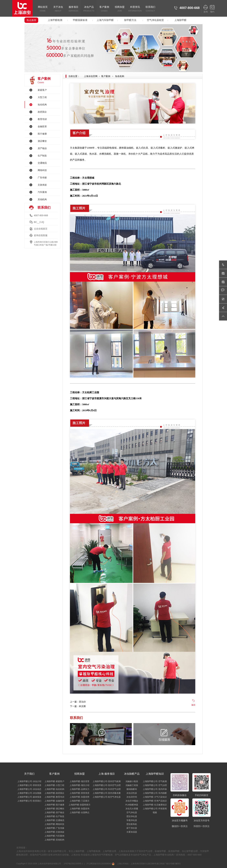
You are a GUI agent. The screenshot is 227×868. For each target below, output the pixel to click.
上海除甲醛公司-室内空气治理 (107, 785)
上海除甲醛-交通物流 (54, 820)
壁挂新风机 (132, 824)
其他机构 (42, 199)
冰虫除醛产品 (132, 774)
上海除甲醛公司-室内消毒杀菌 (107, 793)
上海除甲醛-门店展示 (79, 801)
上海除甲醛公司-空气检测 (155, 781)
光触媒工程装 (132, 785)
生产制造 (42, 156)
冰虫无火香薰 (132, 809)
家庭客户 (42, 90)
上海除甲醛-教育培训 (54, 797)
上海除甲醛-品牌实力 (79, 789)
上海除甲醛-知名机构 (54, 789)
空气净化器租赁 (155, 20)
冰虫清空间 (132, 797)
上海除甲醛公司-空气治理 (155, 785)
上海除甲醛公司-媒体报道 (29, 797)
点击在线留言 (41, 229)
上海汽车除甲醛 (105, 20)
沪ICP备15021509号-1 (73, 864)
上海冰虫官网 (91, 76)
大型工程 (42, 97)
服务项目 (73, 9)
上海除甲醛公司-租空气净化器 (107, 797)
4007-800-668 (41, 215)
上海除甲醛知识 (155, 774)
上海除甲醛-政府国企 (54, 793)
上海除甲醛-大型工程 (54, 785)
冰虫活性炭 (132, 793)
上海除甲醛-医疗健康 (54, 805)
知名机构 (42, 105)
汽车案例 (42, 192)
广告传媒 (42, 177)
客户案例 (104, 9)
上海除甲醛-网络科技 (54, 824)
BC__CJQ (39, 222)
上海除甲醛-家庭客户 (54, 781)
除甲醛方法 (130, 20)
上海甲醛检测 (55, 20)
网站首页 (43, 9)
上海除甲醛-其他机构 (54, 840)
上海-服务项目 (107, 774)
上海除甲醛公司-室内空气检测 (107, 781)
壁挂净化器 (132, 816)
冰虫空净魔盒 (132, 801)
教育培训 (42, 119)
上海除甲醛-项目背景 (79, 781)
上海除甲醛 (180, 20)
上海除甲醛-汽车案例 (54, 836)
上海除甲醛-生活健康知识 (155, 805)
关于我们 (29, 774)
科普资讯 (135, 9)
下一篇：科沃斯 (78, 706)
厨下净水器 (132, 828)
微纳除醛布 (132, 789)
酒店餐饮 (42, 141)
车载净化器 (132, 820)
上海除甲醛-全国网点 (79, 812)
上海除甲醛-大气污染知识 (155, 797)
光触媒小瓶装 (132, 781)
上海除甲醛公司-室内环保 (155, 789)
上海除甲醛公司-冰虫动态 (29, 789)
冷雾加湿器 (132, 832)
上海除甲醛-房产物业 (54, 812)
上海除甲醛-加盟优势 (79, 797)
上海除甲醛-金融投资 (54, 801)
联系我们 (150, 9)
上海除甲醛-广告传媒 (54, 828)
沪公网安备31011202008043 (100, 864)
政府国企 (42, 112)
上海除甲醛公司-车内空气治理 (107, 789)
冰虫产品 (89, 9)
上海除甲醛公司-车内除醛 (155, 793)
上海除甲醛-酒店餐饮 (54, 809)
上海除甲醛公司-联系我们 (29, 801)
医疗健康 (42, 134)
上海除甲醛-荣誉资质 (79, 793)
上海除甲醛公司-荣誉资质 (29, 785)
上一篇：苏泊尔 (78, 702)
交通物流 (42, 163)
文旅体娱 (42, 185)
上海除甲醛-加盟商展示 (79, 805)
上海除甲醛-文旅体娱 (54, 832)
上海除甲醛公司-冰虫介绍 (29, 781)
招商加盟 (120, 9)
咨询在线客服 (41, 235)
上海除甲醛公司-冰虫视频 (29, 793)
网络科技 (42, 170)
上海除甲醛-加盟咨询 (79, 809)
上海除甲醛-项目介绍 (79, 785)
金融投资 (42, 126)
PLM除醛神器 (132, 805)
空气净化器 (132, 812)
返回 (193, 705)
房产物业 (42, 148)
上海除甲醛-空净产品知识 (155, 801)
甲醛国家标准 (80, 20)
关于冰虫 (58, 9)
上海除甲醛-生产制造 (54, 816)
